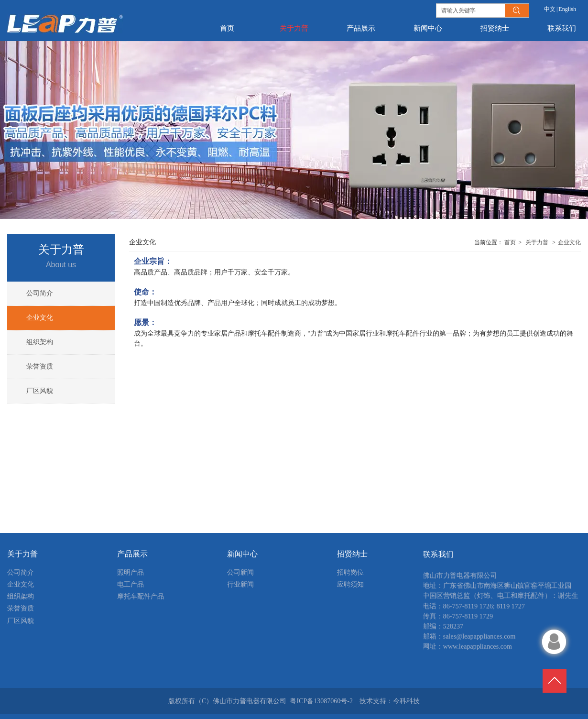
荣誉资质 (21, 608)
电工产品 (131, 584)
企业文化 (569, 242)
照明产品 (131, 572)
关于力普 (537, 242)
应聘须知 (350, 584)
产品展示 (132, 554)
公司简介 (21, 572)
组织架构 (21, 596)
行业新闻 (240, 584)
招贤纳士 (352, 554)
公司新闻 (240, 572)
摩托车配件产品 (141, 596)
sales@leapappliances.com (475, 642)
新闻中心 (242, 554)
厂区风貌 (21, 621)
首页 (510, 242)
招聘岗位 (350, 572)
